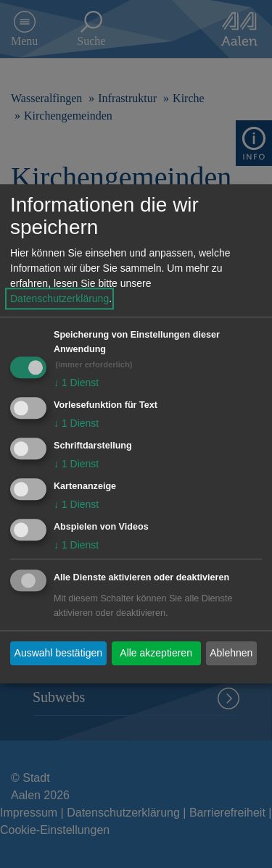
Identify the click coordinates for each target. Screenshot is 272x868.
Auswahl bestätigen (58, 653)
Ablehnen (231, 653)
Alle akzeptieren (156, 653)
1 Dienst (76, 383)
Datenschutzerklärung (59, 299)
